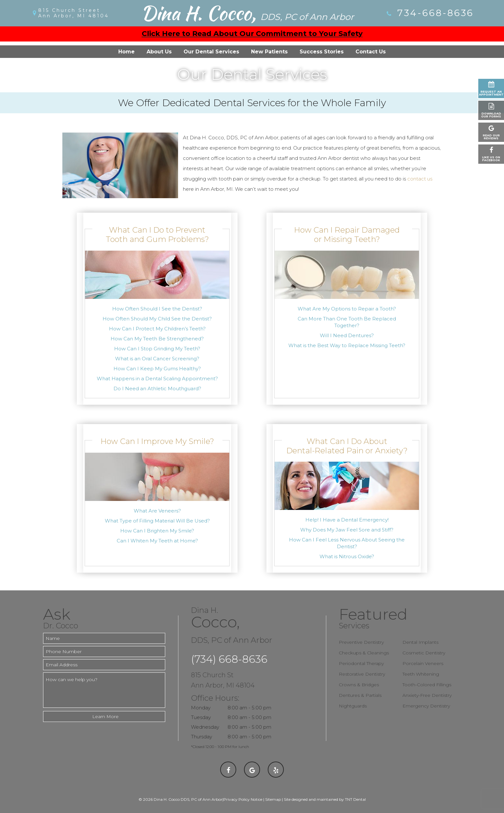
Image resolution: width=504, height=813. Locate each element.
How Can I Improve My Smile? (157, 441)
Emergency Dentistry (426, 706)
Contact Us (371, 52)
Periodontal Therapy (361, 663)
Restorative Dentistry (362, 674)
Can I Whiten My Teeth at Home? (157, 541)
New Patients (269, 52)
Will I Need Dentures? (347, 335)
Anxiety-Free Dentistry (427, 695)
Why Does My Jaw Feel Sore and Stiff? (347, 530)
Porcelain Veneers (423, 663)
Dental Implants (420, 642)
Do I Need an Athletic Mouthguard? (157, 388)
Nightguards (353, 706)
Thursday (202, 737)
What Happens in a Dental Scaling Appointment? (157, 379)
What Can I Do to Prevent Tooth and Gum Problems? (157, 235)
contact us (420, 179)
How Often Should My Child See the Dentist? (157, 319)
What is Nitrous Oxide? (347, 556)
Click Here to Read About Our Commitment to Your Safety (252, 34)
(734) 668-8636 (229, 659)
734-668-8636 (430, 13)
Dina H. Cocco (248, 13)
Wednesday (205, 727)
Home (126, 52)
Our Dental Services (211, 52)
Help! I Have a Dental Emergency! (347, 520)
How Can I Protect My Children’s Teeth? (157, 329)
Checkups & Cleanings (364, 653)
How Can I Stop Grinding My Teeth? (157, 349)
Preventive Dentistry (361, 642)
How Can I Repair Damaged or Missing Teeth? (347, 235)
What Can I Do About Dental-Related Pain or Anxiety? (347, 446)
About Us (159, 52)
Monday (201, 708)
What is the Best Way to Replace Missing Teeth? (347, 345)
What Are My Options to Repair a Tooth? (347, 309)
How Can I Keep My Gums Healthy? (157, 369)
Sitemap (273, 799)
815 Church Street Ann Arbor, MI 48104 (74, 13)
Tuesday (201, 717)
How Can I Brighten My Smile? (157, 531)
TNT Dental (355, 799)
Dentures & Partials (360, 695)
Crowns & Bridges (359, 685)
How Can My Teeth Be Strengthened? (157, 339)
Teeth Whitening (421, 674)
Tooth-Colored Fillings (427, 685)
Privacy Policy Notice (243, 799)
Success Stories (322, 52)
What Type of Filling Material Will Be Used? (157, 521)
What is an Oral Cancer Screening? (157, 359)
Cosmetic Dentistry (424, 653)
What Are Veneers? (157, 511)
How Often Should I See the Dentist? (157, 309)
